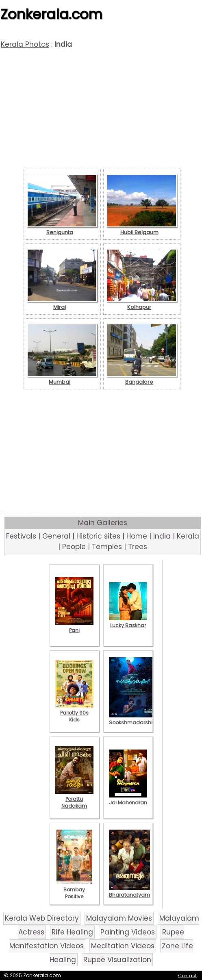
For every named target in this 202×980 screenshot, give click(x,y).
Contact (187, 976)
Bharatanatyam (129, 891)
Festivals (21, 536)
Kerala (188, 536)
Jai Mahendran (128, 799)
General (56, 536)
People (74, 547)
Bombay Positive (74, 890)
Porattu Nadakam (74, 799)
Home (137, 536)
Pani (74, 627)
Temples (107, 547)
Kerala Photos (25, 44)
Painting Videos (128, 932)
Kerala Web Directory (42, 918)
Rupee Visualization (117, 960)
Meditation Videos (123, 946)
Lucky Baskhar (128, 622)
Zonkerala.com (51, 14)
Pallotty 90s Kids (74, 713)
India (162, 536)
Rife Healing (72, 932)
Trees (138, 547)
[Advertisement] (102, 110)
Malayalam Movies (119, 918)
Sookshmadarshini (133, 719)
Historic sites (98, 536)
